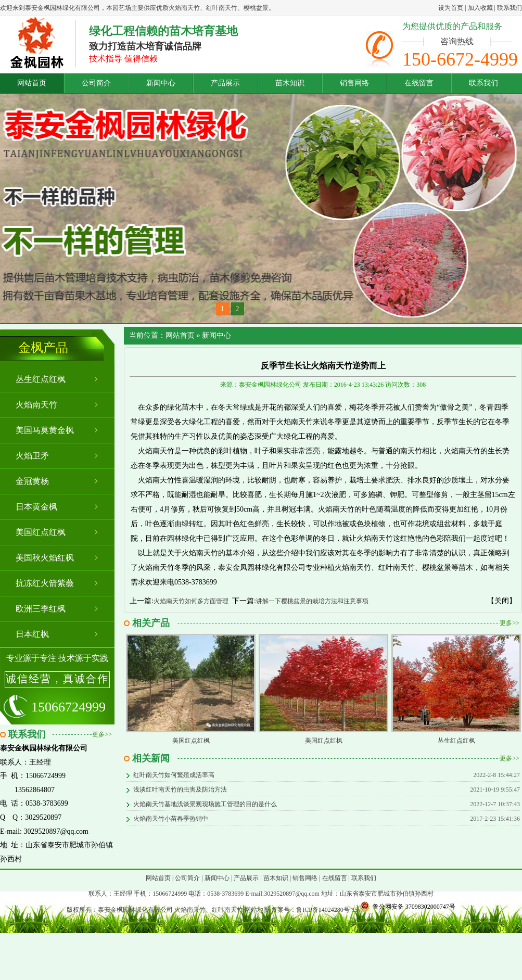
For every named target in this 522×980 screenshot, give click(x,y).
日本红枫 (32, 634)
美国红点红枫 (41, 532)
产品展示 (225, 83)
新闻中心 (161, 83)
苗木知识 (290, 83)
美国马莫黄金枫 (45, 430)
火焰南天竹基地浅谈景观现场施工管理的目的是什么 (205, 804)
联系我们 (510, 8)
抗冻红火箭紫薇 (45, 583)
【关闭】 (502, 601)
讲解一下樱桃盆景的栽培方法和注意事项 (312, 601)
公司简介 (96, 83)
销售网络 (354, 83)
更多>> (102, 734)
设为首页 (451, 8)
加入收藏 (480, 8)
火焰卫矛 (32, 456)
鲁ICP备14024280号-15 (327, 910)
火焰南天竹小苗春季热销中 (171, 819)
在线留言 (419, 83)
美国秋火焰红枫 (45, 558)
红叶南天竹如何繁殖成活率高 (174, 775)
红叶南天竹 (227, 910)
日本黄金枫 (36, 507)
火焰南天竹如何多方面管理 (191, 601)
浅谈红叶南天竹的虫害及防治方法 (180, 790)
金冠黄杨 (32, 481)
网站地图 (257, 910)
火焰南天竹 (36, 405)
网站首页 (32, 83)
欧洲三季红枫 (41, 609)
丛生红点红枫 (41, 379)
